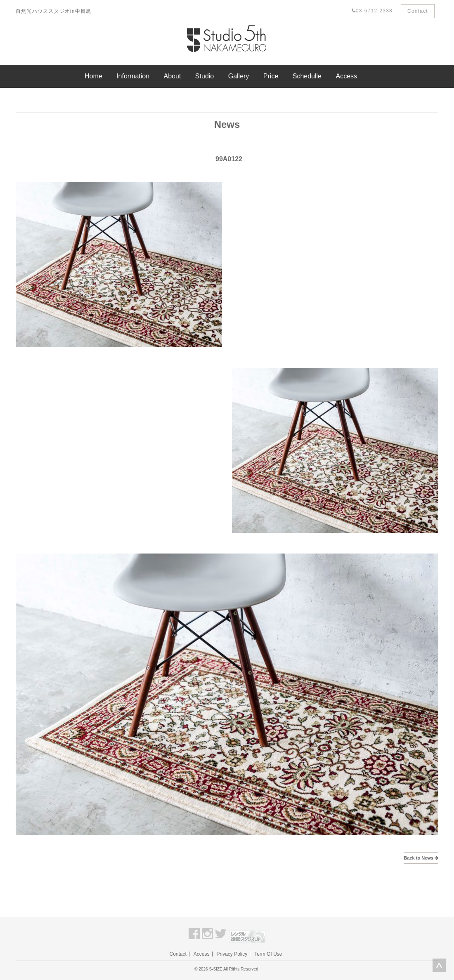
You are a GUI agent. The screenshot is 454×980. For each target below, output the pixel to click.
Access (346, 76)
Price (271, 76)
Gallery (239, 76)
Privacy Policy (232, 954)
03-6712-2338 (372, 11)
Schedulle (307, 76)
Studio (205, 76)
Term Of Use (268, 954)
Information (133, 76)
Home (93, 76)
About (173, 76)
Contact (418, 11)
